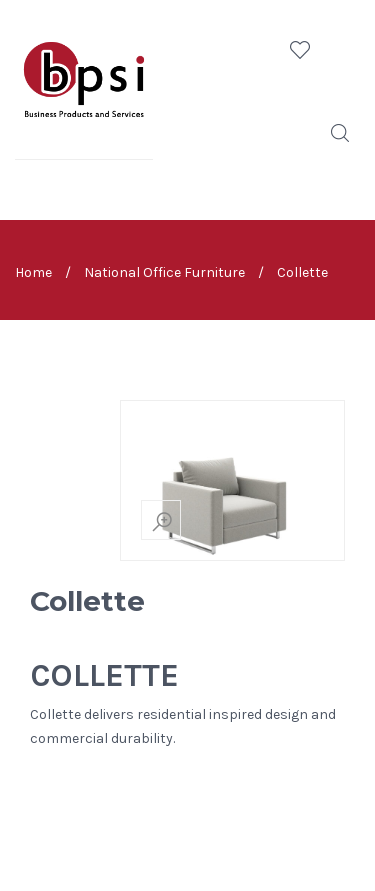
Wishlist (300, 50)
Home (33, 271)
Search (340, 133)
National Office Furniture (164, 271)
